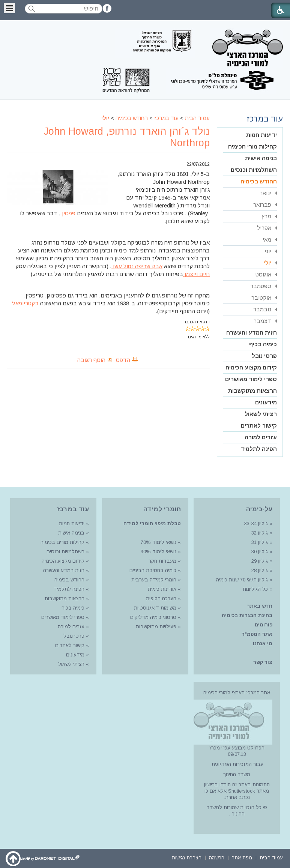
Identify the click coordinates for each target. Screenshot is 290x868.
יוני (268, 251)
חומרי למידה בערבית (154, 580)
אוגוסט (263, 274)
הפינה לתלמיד (259, 449)
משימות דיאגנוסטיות (155, 608)
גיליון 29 (260, 561)
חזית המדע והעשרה (252, 333)
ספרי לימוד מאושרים (251, 379)
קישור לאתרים (259, 426)
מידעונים (266, 402)
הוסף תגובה (91, 360)
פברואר (262, 205)
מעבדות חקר (162, 561)
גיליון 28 (260, 570)
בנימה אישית (261, 158)
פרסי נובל (264, 356)
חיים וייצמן (196, 274)
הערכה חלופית (161, 598)
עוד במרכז (166, 118)
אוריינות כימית (161, 589)
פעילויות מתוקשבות (156, 627)
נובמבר (262, 309)
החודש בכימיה (132, 118)
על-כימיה (259, 509)
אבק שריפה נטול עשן (137, 266)
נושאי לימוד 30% (158, 552)
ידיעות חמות (261, 135)
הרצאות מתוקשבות (252, 391)
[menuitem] (250, 135)
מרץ (266, 216)
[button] (9, 8)
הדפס (123, 360)
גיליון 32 (260, 533)
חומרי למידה (162, 509)
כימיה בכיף (263, 344)
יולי (105, 118)
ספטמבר (261, 286)
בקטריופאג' (25, 303)
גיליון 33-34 (256, 523)
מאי (267, 240)
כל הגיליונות (255, 589)
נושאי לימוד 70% (158, 542)
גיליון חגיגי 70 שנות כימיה (241, 580)
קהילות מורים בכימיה (62, 542)
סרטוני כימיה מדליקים (153, 617)
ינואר (265, 193)
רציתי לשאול (261, 414)
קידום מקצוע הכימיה (251, 367)
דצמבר (262, 321)
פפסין (68, 213)
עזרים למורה (261, 437)
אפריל (264, 228)
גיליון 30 (260, 552)
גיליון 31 (260, 542)
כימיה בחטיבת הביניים (153, 570)
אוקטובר (261, 298)
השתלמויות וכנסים (254, 170)
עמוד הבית (197, 118)
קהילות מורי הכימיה (252, 146)
